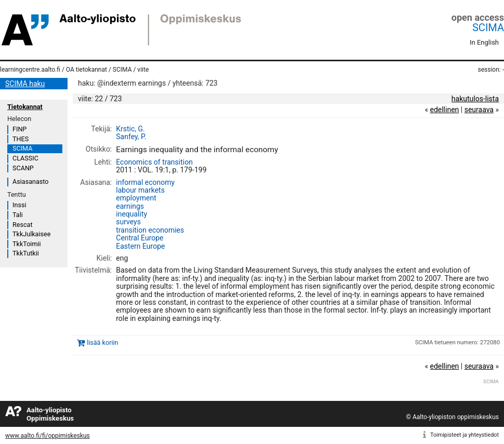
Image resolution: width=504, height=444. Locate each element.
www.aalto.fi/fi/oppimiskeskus (48, 436)
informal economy (145, 182)
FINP (19, 129)
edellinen (444, 110)
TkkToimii (27, 244)
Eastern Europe (140, 246)
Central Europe (140, 238)
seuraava (479, 110)
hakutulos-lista (475, 99)
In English (484, 42)
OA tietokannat (87, 70)
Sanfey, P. (131, 137)
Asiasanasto (30, 181)
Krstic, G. (130, 129)
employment (136, 198)
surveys (128, 222)
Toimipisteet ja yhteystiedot (465, 435)
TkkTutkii (26, 253)
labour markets (140, 190)
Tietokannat (25, 107)
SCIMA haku (25, 84)
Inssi (19, 205)
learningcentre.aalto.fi (30, 70)
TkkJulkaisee (31, 234)
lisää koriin (102, 342)
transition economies (150, 230)
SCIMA (488, 28)
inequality (131, 214)
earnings (130, 206)
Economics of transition (154, 162)
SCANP (23, 168)
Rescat (23, 225)
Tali (18, 215)
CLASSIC (25, 158)
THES (21, 139)
